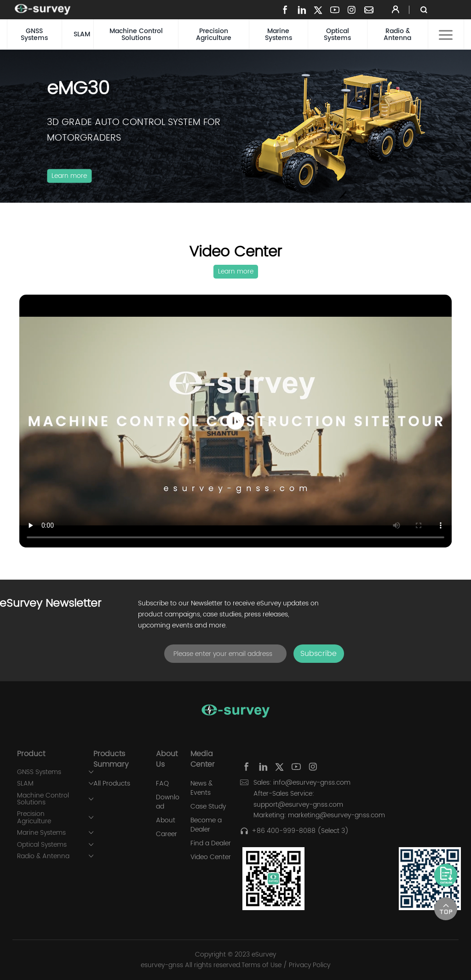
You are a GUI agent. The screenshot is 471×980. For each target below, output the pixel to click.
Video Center (211, 857)
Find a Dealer (211, 843)
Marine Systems (279, 34)
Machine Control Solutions (136, 34)
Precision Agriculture (214, 34)
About (166, 820)
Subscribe (319, 654)
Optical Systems (337, 34)
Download (168, 802)
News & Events (201, 788)
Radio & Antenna (397, 34)
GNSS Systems (34, 34)
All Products (112, 784)
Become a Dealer (206, 825)
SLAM (82, 34)
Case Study (208, 807)
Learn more (69, 176)
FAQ (162, 784)
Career (167, 834)
